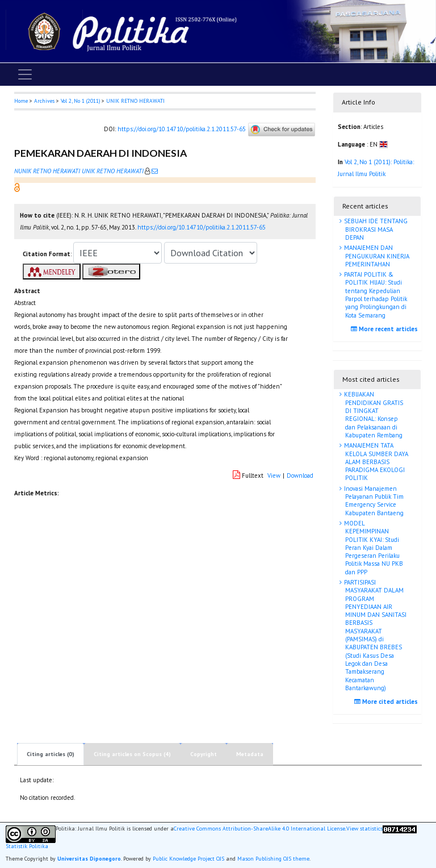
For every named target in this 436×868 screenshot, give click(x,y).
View (274, 475)
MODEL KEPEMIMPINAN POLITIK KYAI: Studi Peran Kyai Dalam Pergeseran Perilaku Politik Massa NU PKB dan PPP (373, 548)
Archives (44, 101)
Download (300, 475)
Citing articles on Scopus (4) (132, 754)
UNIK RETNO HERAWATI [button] (135, 101)
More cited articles (387, 702)
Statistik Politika (27, 846)
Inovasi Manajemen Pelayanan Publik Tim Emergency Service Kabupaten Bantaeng (373, 501)
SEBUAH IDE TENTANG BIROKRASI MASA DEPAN (375, 229)
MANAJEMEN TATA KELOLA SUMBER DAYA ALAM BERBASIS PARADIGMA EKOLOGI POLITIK (375, 462)
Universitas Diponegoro (89, 859)
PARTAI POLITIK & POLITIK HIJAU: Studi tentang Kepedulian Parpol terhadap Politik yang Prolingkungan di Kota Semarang (375, 295)
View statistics (364, 829)
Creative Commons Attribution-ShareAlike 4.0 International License (259, 829)
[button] (17, 187)
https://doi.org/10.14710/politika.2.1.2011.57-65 (182, 129)
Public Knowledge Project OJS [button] (188, 859)
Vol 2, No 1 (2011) (80, 101)
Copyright (204, 754)
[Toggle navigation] (25, 74)
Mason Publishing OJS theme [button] (273, 859)
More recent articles (386, 329)
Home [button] (21, 101)
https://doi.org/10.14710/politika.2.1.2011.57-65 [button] (202, 227)
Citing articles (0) (51, 754)
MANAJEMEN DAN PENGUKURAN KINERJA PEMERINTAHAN (376, 256)
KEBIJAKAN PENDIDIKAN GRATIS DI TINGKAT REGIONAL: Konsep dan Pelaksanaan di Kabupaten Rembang (373, 414)
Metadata (250, 754)
